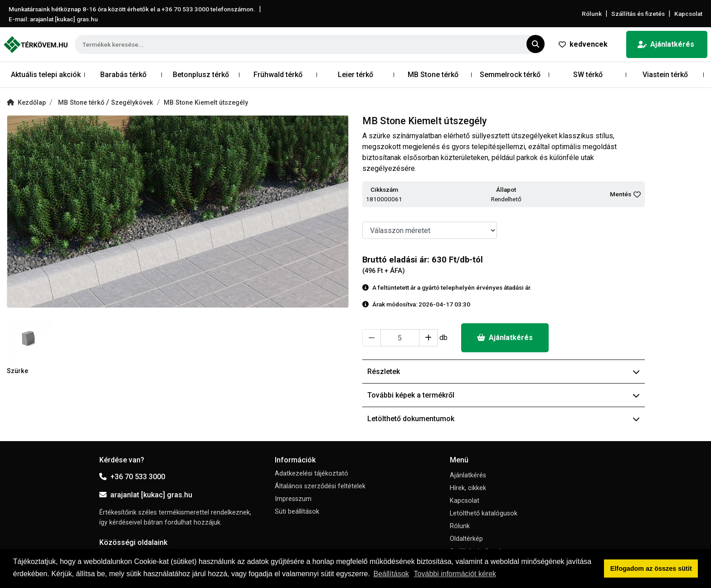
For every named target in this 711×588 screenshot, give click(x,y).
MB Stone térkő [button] (433, 75)
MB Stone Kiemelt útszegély (206, 103)
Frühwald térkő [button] (278, 75)
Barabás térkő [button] (123, 75)
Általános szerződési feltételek (320, 486)
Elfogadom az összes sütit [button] (651, 569)
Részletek (504, 372)
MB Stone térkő (82, 103)
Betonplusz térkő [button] (201, 75)
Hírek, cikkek (468, 488)
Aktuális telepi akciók (46, 75)
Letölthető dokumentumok (504, 419)
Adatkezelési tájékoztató (312, 474)
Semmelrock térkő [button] (510, 75)
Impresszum (293, 499)
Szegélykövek (132, 103)
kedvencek (583, 44)
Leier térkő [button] (355, 75)
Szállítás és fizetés (638, 14)
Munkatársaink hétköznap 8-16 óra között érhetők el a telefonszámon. (132, 9)
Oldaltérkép (466, 539)
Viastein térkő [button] (665, 75)
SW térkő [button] (588, 75)
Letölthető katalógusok (484, 513)
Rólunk (592, 14)
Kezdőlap (26, 103)
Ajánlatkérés (666, 44)
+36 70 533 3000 (132, 477)
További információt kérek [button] (455, 574)
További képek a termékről (504, 395)
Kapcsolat (688, 14)
